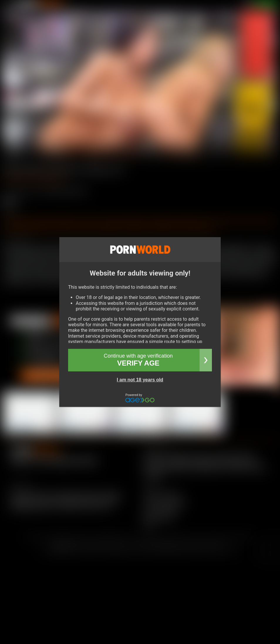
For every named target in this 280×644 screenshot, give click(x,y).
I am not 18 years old (140, 380)
